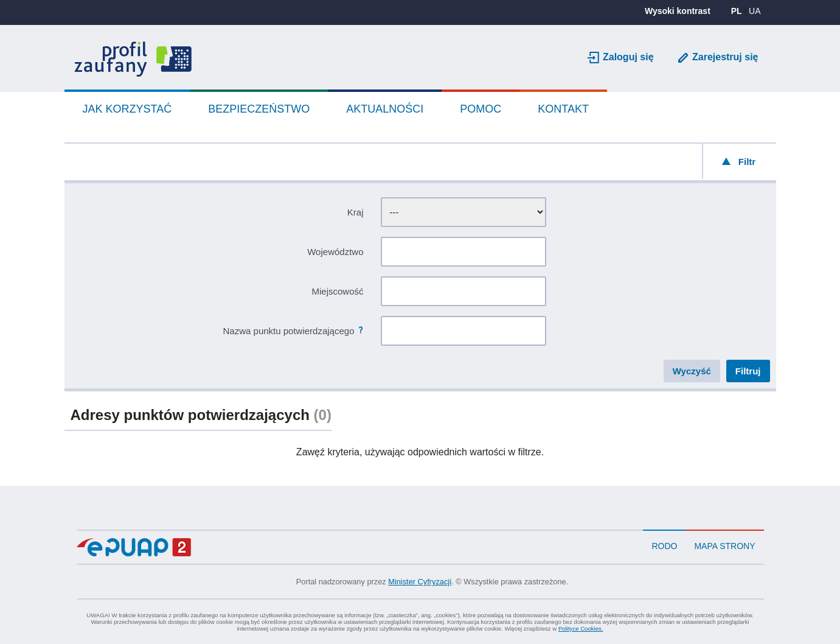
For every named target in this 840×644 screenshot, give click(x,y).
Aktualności (385, 109)
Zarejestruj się (725, 57)
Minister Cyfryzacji (420, 582)
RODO (664, 546)
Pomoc (481, 109)
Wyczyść (692, 371)
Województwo (335, 252)
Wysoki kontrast (678, 11)
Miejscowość (337, 291)
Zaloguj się (628, 57)
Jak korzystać (127, 109)
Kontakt (563, 109)
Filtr (747, 162)
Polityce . (581, 628)
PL (737, 11)
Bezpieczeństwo (259, 109)
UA (755, 11)
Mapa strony (724, 546)
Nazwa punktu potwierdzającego (289, 331)
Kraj (356, 212)
